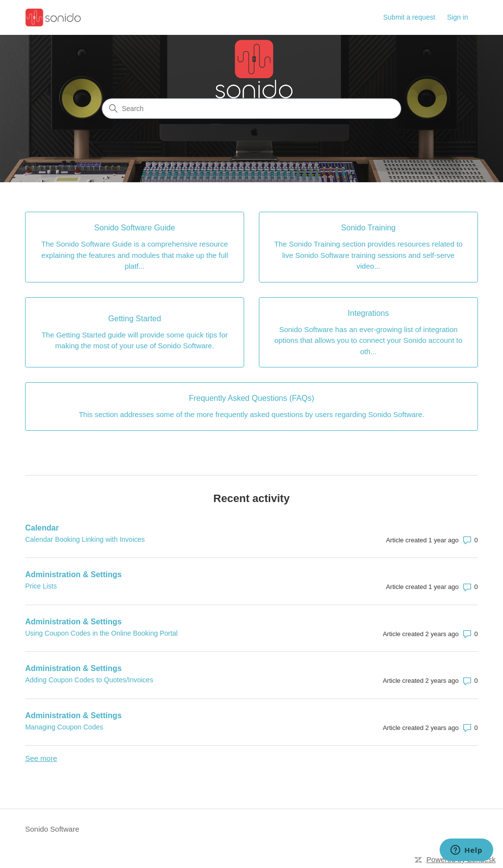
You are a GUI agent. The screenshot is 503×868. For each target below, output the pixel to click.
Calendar (42, 528)
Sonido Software (52, 829)
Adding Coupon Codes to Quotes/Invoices (89, 680)
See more (41, 758)
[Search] (251, 109)
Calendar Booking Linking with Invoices (85, 539)
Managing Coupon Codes (64, 727)
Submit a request (409, 17)
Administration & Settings (73, 574)
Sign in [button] (458, 17)
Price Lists (41, 586)
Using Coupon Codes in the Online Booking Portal (101, 633)
